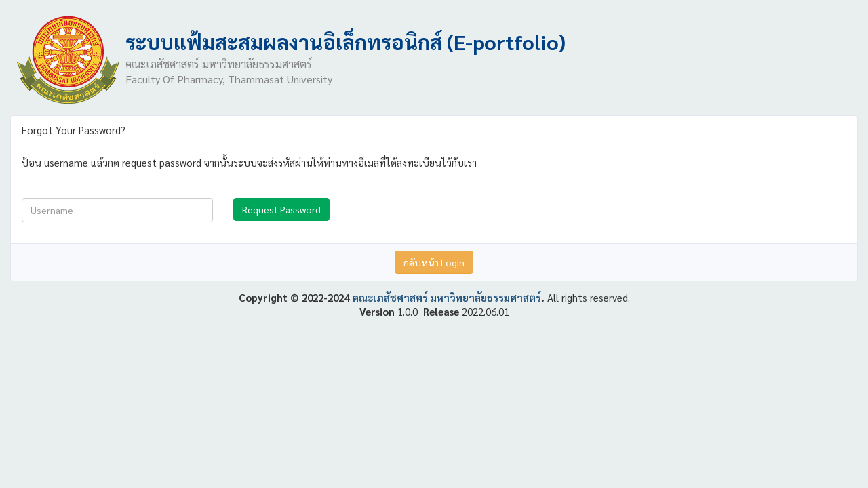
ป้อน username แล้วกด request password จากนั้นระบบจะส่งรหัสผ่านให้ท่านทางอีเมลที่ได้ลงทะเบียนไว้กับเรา (249, 162)
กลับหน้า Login (434, 262)
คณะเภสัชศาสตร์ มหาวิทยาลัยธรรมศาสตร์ (447, 297)
